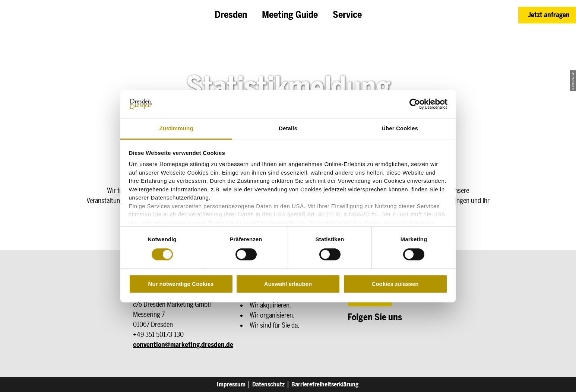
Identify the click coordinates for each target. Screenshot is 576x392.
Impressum (231, 384)
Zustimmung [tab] (176, 129)
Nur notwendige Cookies (181, 284)
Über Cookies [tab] (400, 129)
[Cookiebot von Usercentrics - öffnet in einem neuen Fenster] (415, 104)
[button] (547, 15)
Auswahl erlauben (288, 284)
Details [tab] (288, 129)
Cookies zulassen (395, 284)
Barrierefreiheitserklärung (325, 384)
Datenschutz (268, 384)
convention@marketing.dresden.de (183, 345)
